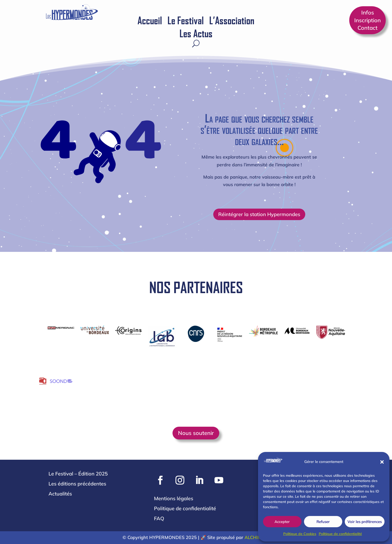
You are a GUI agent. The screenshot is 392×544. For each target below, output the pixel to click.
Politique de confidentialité (340, 534)
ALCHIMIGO (257, 537)
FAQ (159, 518)
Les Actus (196, 34)
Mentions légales (174, 498)
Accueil (150, 21)
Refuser (323, 522)
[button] (382, 462)
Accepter (282, 522)
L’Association (232, 21)
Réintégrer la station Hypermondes (259, 214)
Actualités (60, 494)
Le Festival (186, 21)
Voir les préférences (365, 522)
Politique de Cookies (300, 534)
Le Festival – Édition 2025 (78, 474)
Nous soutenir (196, 433)
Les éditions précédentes (77, 484)
